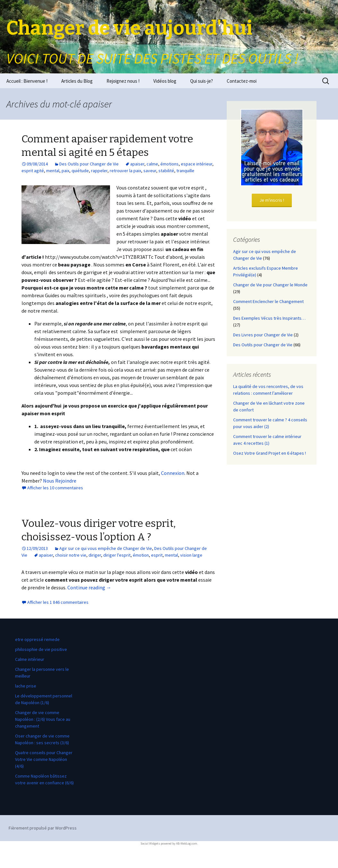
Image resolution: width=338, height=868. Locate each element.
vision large (191, 555)
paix (65, 171)
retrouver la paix (125, 171)
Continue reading (89, 587)
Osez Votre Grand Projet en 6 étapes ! (270, 453)
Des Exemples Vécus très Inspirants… (269, 318)
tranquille (185, 171)
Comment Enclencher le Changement (268, 301)
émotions (169, 164)
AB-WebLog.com (187, 843)
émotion (141, 555)
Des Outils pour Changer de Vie (89, 164)
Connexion (173, 473)
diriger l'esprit (117, 555)
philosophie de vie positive (41, 649)
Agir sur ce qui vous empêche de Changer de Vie (106, 548)
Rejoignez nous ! (123, 81)
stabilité (166, 171)
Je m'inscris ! (272, 200)
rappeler (99, 171)
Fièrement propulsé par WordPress (43, 828)
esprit (157, 555)
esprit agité (33, 171)
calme (152, 164)
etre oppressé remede (37, 639)
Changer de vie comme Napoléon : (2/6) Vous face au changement (43, 719)
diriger (95, 555)
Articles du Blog (77, 81)
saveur (150, 171)
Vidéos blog (165, 81)
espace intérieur (197, 164)
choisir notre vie (71, 555)
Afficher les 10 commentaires (55, 488)
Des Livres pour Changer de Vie (263, 335)
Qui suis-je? (202, 81)
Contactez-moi (242, 81)
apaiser (137, 164)
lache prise (26, 686)
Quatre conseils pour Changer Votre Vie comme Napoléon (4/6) (44, 759)
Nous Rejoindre (60, 481)
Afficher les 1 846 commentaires (58, 602)
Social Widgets (150, 843)
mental (53, 171)
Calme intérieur (30, 659)
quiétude (80, 171)
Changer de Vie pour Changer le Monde (270, 285)
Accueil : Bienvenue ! (27, 81)
